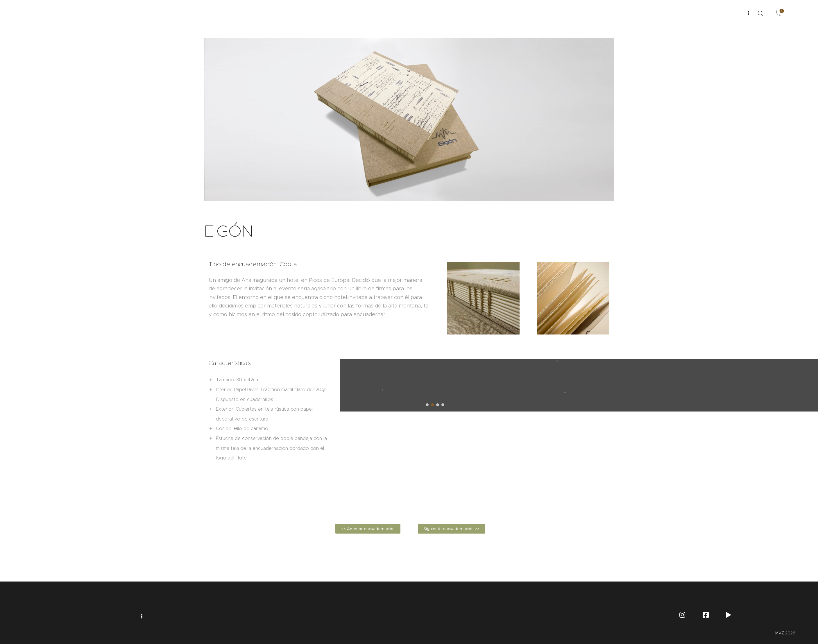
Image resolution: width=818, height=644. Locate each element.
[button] (427, 405)
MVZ (780, 633)
